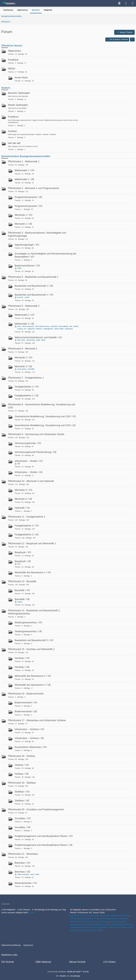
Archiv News (21, 78)
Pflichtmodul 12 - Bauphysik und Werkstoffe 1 (32, 543)
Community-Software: (68, 972)
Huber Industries (23, 874)
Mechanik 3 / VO (23, 490)
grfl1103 (101, 921)
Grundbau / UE (23, 827)
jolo (71, 326)
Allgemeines (14, 51)
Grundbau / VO (23, 818)
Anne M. (20, 297)
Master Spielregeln (18, 105)
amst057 (74, 930)
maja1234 (31, 329)
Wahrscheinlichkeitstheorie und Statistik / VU (38, 337)
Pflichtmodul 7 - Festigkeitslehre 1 (26, 378)
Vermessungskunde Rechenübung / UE (36, 452)
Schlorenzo (69, 329)
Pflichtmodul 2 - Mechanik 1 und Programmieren (34, 188)
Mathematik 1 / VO (25, 170)
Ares (19, 326)
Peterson (39, 329)
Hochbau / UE (22, 667)
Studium (6, 88)
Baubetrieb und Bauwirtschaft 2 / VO (34, 640)
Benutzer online (78, 904)
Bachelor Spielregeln (19, 93)
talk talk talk (14, 143)
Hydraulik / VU (22, 508)
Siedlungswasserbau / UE (28, 631)
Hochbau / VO (22, 658)
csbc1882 (31, 369)
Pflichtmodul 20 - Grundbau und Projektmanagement (36, 809)
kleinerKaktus (127, 924)
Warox (32, 912)
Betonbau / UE (22, 872)
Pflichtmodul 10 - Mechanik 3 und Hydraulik (31, 481)
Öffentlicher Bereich (12, 46)
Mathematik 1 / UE (24, 179)
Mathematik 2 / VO (25, 315)
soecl (32, 874)
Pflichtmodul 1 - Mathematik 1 (24, 161)
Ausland (12, 131)
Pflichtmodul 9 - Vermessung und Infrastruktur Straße (36, 434)
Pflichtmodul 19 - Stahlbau (22, 783)
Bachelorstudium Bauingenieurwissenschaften (26, 156)
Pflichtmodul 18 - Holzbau (22, 756)
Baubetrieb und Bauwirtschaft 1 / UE (34, 286)
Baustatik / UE (22, 599)
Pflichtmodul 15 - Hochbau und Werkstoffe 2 (31, 649)
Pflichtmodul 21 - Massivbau (23, 854)
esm (19, 564)
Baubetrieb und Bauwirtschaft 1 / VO (34, 295)
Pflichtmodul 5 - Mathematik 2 (24, 306)
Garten (20, 602)
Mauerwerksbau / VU (26, 883)
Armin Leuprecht (28, 326)
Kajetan (83, 918)
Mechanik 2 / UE (23, 366)
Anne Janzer (22, 369)
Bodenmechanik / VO (26, 703)
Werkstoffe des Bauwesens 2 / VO (33, 676)
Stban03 (85, 921)
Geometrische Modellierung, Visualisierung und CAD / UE (45, 425)
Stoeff (43, 340)
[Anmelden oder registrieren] (126, 3)
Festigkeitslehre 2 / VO (27, 526)
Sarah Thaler (59, 329)
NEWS (12, 69)
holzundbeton (64, 326)
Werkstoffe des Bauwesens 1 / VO (33, 572)
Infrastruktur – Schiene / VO (29, 729)
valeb (37, 874)
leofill (38, 340)
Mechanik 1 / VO (23, 215)
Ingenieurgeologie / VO (27, 245)
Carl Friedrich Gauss (42, 326)
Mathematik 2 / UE (24, 324)
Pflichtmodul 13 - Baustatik (22, 581)
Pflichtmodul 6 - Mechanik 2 (23, 349)
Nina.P (93, 921)
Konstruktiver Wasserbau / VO (31, 747)
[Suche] (119, 3)
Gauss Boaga (121, 927)
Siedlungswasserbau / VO (28, 622)
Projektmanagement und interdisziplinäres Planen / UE (44, 845)
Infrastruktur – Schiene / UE (29, 738)
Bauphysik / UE (23, 561)
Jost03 (27, 297)
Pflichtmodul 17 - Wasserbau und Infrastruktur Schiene (37, 720)
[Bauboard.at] (9, 3)
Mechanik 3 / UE (23, 499)
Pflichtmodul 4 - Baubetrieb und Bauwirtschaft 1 (33, 277)
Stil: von (68, 976)
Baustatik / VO (22, 590)
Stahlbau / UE (22, 801)
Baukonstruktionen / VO (27, 266)
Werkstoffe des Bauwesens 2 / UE (33, 685)
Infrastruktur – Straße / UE (29, 472)
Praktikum (13, 117)
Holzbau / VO (22, 765)
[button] (132, 40)
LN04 (19, 268)
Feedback (13, 60)
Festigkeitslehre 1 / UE (27, 396)
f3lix (19, 464)
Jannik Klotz (31, 340)
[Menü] (133, 3)
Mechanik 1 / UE (23, 224)
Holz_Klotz (21, 340)
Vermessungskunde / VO (28, 443)
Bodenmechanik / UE (26, 711)
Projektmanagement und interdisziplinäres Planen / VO (44, 836)
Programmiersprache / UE (28, 197)
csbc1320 (54, 326)
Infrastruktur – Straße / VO (29, 461)
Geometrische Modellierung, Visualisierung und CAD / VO (45, 416)
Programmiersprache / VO (28, 206)
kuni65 (76, 326)
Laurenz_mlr (22, 329)
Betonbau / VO (22, 863)
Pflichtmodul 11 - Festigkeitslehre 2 (27, 517)
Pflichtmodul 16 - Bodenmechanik (26, 694)
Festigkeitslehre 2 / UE (27, 535)
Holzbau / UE (22, 774)
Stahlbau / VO (22, 792)
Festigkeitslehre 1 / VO (27, 387)
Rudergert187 (48, 329)
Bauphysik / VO (23, 552)
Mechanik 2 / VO (23, 358)
